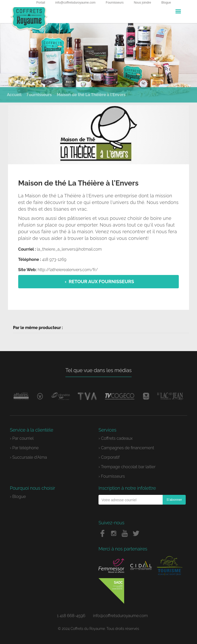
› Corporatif (109, 457)
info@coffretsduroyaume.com (76, 3)
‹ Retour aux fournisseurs (100, 282)
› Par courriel (22, 438)
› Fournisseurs (112, 476)
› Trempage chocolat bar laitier (127, 467)
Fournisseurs (115, 3)
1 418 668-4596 (71, 616)
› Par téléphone (24, 448)
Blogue (166, 3)
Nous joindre (142, 3)
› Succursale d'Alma (28, 457)
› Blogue (18, 497)
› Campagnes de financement (126, 448)
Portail (41, 3)
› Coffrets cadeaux (116, 438)
